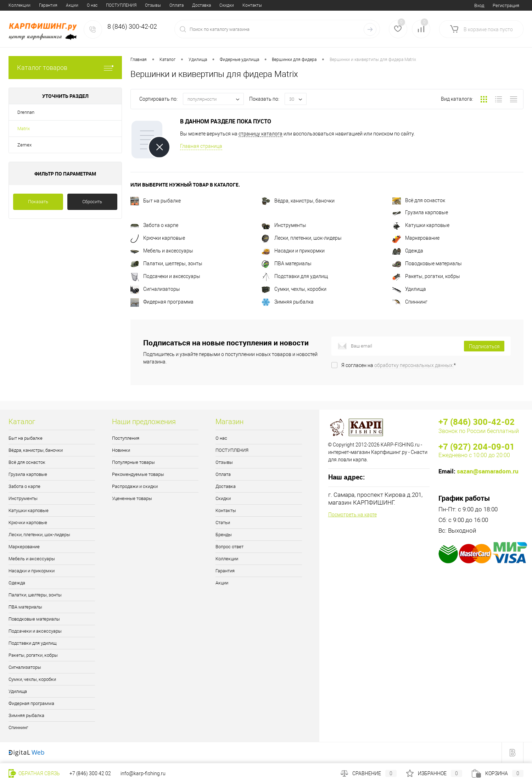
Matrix (24, 129)
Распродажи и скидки (135, 486)
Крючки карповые (158, 238)
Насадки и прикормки (293, 251)
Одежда (408, 251)
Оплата (98, 5)
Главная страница (201, 146)
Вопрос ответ (252, 5)
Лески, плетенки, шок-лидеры (302, 238)
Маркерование (416, 238)
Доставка (123, 5)
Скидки (148, 5)
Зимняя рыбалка (288, 302)
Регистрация (506, 5)
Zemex (24, 145)
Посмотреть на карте (352, 515)
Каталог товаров (65, 68)
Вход (479, 5)
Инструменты (284, 225)
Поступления (126, 438)
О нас (14, 5)
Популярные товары (133, 462)
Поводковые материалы (427, 263)
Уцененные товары (132, 498)
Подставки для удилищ (295, 276)
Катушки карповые (421, 225)
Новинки (121, 450)
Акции (222, 583)
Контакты (174, 5)
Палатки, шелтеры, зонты (166, 263)
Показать (38, 202)
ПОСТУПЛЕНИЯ (43, 5)
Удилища (409, 289)
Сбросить (92, 202)
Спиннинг (410, 302)
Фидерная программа (162, 302)
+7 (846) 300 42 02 (90, 773)
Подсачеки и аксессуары (165, 276)
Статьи (199, 5)
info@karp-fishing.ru (143, 773)
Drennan (26, 112)
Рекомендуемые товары (138, 474)
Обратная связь (34, 773)
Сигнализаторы (155, 289)
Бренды (222, 5)
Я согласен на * (399, 365)
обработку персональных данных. (414, 365)
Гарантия (225, 571)
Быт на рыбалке (156, 201)
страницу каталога (261, 134)
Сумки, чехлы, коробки (294, 289)
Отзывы (75, 5)
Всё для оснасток (419, 200)
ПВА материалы (287, 263)
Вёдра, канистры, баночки (298, 201)
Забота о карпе (154, 225)
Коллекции (227, 559)
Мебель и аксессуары (162, 251)
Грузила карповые (420, 212)
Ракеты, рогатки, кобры (426, 276)
